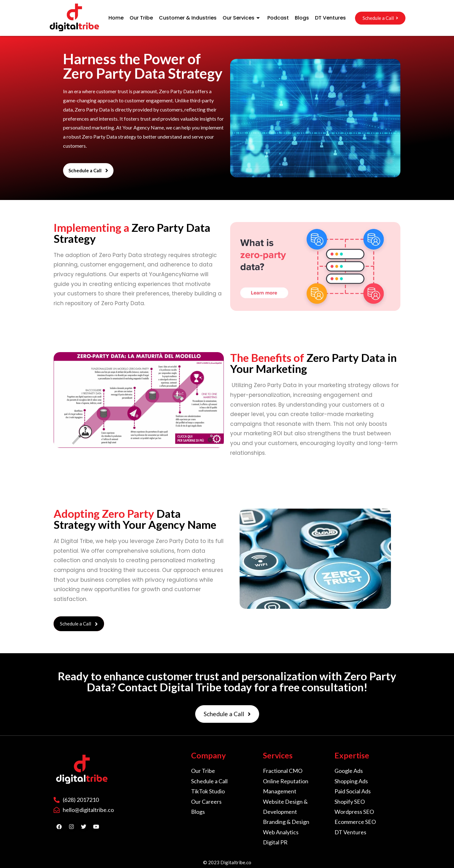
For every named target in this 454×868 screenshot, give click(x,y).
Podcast (278, 18)
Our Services (242, 18)
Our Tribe (141, 18)
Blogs (302, 18)
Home (116, 18)
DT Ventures (330, 18)
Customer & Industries (188, 18)
